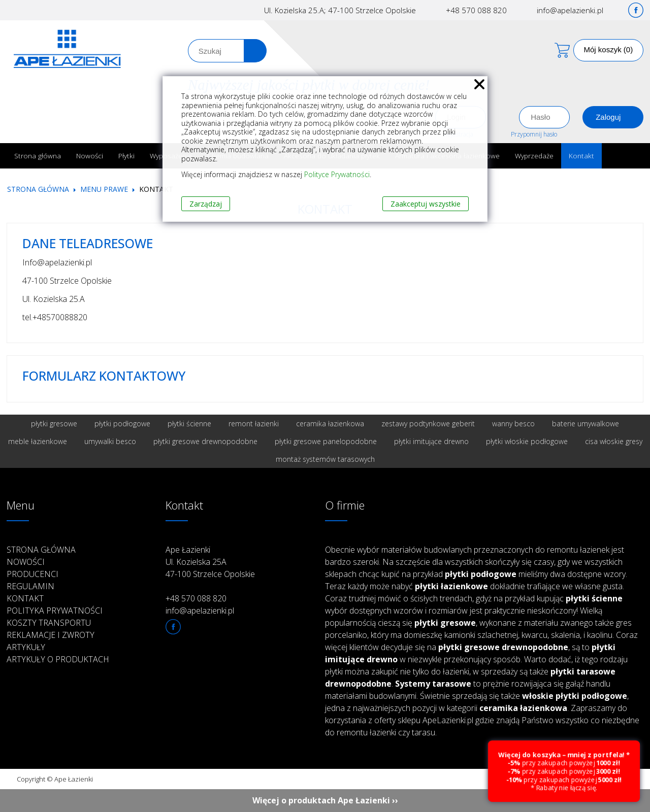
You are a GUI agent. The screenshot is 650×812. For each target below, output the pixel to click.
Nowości (90, 156)
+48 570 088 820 (476, 10)
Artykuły (26, 647)
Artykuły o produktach (58, 659)
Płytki (126, 156)
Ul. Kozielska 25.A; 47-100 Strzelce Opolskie (340, 10)
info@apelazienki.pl (570, 10)
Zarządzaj (206, 204)
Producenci (32, 574)
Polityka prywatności (55, 611)
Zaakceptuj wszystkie (426, 204)
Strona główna (38, 156)
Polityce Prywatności (337, 174)
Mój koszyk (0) (609, 49)
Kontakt (581, 156)
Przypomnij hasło (534, 134)
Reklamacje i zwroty (51, 635)
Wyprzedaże (534, 156)
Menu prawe (104, 189)
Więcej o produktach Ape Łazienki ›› (325, 800)
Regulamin (30, 586)
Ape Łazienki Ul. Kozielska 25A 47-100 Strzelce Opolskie (210, 562)
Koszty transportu (49, 623)
